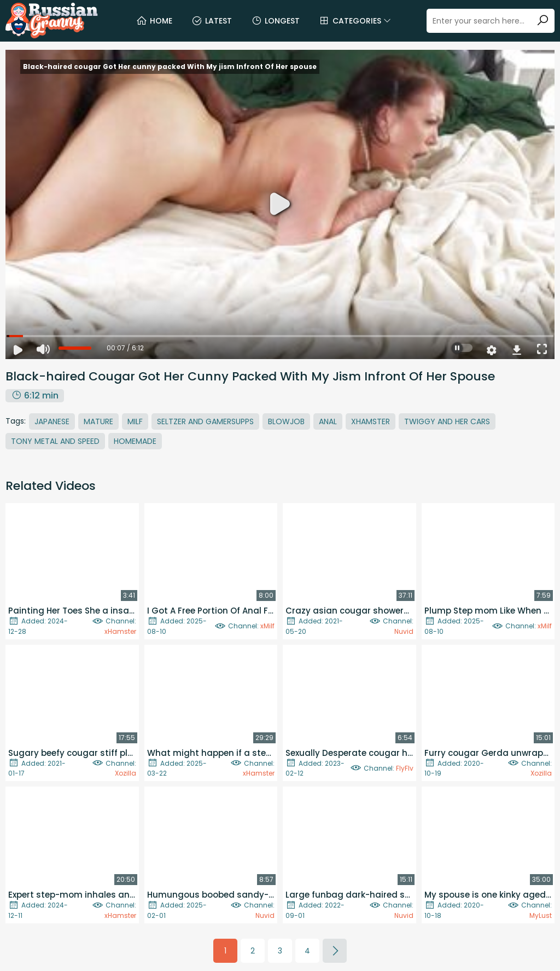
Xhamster (371, 421)
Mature (98, 421)
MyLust (541, 915)
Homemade (135, 441)
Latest (212, 21)
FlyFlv (405, 768)
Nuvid (404, 631)
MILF (135, 421)
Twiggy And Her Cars (447, 421)
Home (154, 21)
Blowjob (286, 421)
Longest (275, 21)
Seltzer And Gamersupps (205, 421)
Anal (328, 421)
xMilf (267, 626)
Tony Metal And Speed (55, 441)
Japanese (52, 421)
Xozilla (126, 773)
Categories (355, 21)
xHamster (120, 631)
